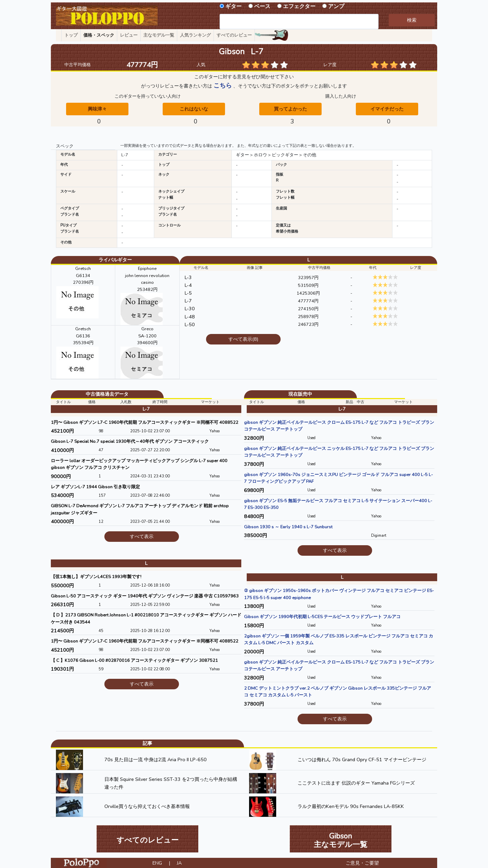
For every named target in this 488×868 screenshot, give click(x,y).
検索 (412, 20)
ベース (262, 6)
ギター (233, 6)
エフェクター (299, 6)
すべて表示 (142, 536)
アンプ (336, 6)
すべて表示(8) (243, 339)
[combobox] (299, 22)
